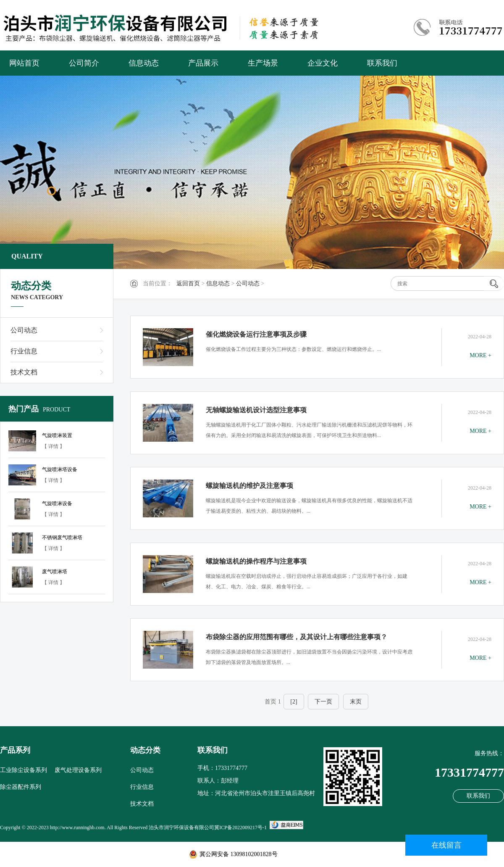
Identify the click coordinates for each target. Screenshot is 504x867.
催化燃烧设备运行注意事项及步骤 (256, 334)
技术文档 (24, 372)
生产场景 (263, 63)
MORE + (480, 355)
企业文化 (323, 63)
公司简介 (84, 63)
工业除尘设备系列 (24, 770)
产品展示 (203, 63)
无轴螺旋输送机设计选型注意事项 (256, 410)
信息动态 (144, 63)
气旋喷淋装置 (57, 435)
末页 (356, 702)
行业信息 (24, 351)
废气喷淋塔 (55, 572)
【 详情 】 (53, 446)
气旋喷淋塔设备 (60, 469)
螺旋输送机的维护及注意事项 (249, 486)
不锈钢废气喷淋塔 (62, 538)
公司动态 (248, 283)
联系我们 (382, 63)
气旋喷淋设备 (57, 503)
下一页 (323, 702)
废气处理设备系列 (78, 770)
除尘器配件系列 (21, 787)
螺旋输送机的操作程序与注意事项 (256, 561)
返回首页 (188, 283)
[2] (294, 702)
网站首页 (24, 63)
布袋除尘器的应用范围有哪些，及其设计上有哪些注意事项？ (297, 637)
